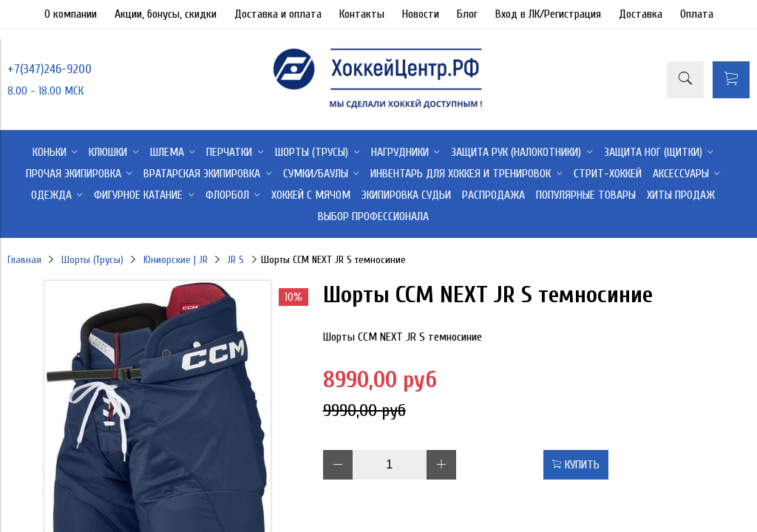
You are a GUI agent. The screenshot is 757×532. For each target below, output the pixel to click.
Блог (467, 14)
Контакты (362, 14)
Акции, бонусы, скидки (166, 14)
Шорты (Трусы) (92, 260)
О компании (71, 14)
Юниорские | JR (176, 260)
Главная (24, 260)
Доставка (641, 14)
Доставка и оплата (278, 14)
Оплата (697, 14)
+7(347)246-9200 (50, 69)
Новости (421, 14)
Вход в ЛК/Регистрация (548, 14)
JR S (235, 260)
